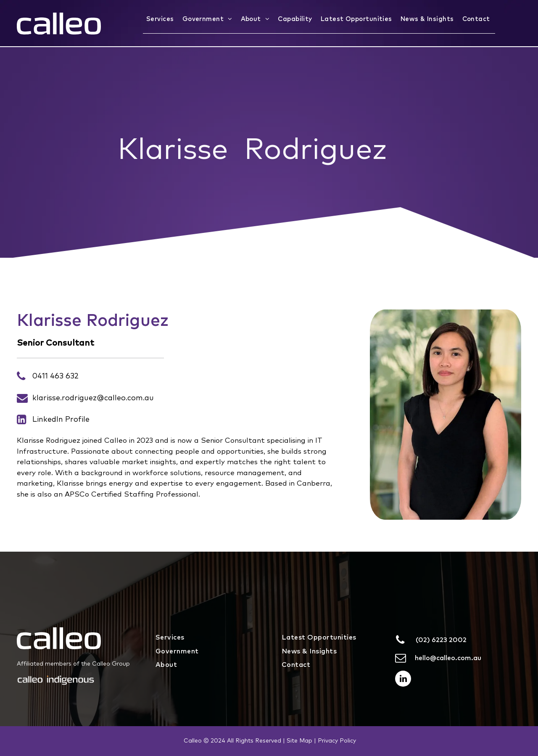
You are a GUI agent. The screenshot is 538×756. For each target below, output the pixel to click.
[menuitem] (161, 20)
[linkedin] (403, 680)
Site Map (299, 741)
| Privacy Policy (335, 741)
